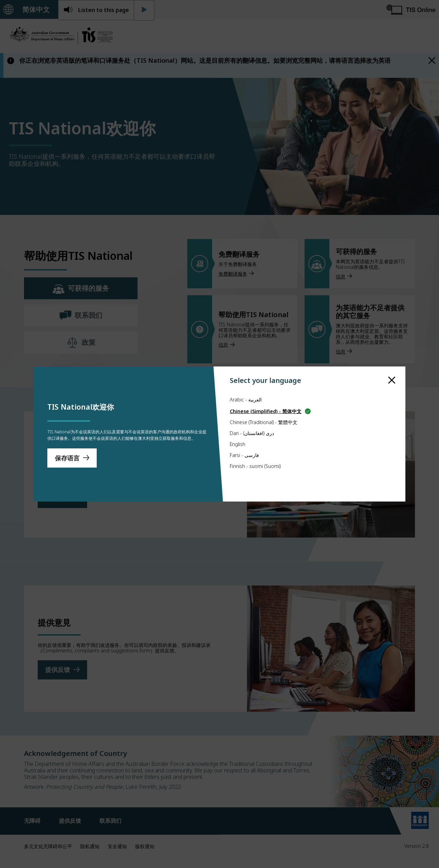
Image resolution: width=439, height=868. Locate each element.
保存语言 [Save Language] (67, 461)
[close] (392, 361)
